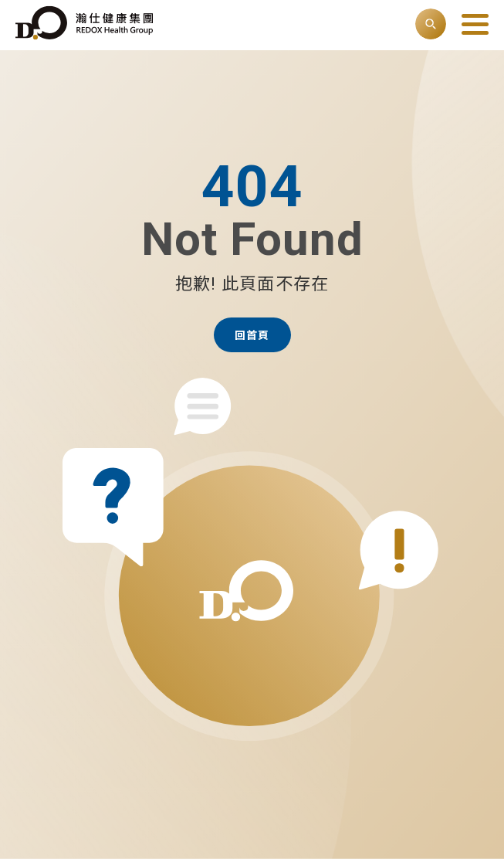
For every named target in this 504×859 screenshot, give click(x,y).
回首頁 (252, 335)
